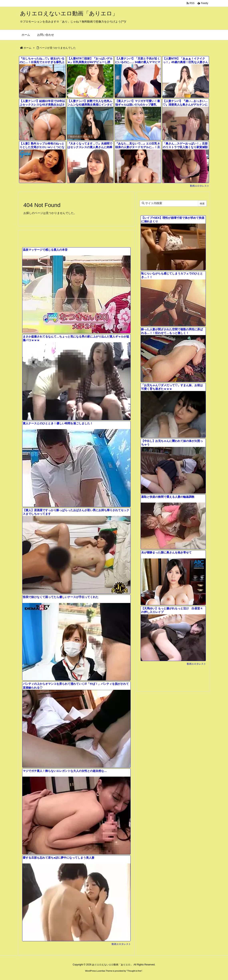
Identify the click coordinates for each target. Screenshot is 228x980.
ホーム (27, 48)
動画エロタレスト (200, 186)
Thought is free (134, 971)
